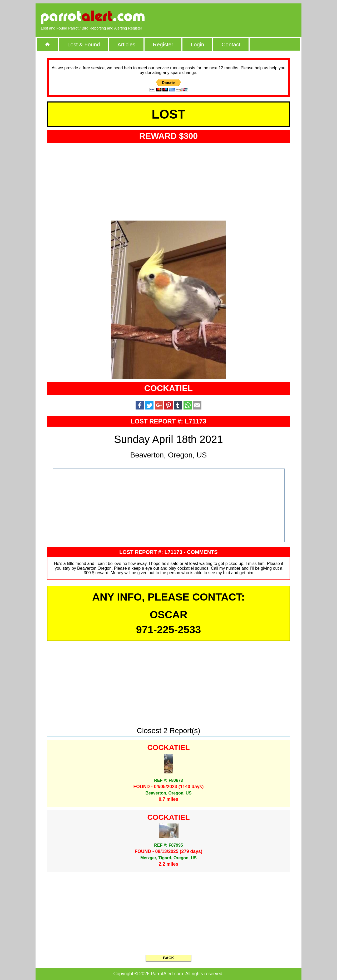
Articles (126, 44)
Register (163, 44)
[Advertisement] (236, 17)
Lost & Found (84, 44)
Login (197, 44)
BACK (168, 958)
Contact (231, 44)
